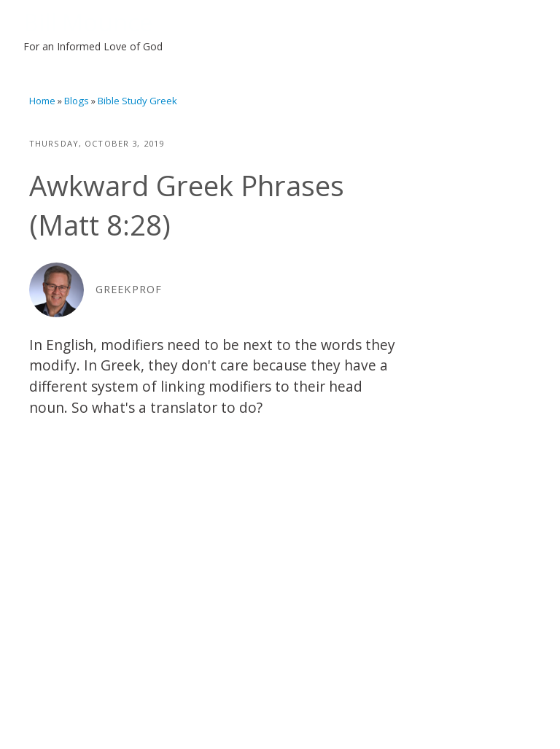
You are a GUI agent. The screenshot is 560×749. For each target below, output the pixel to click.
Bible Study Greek (137, 101)
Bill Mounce (88, 22)
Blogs (77, 101)
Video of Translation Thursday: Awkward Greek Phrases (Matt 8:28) (215, 541)
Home (42, 101)
